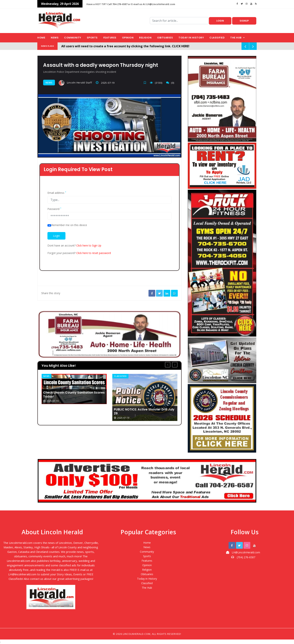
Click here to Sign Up (89, 245)
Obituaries (165, 38)
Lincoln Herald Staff (75, 83)
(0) (172, 83)
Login (220, 21)
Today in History (191, 38)
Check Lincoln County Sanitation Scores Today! (72, 393)
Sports (92, 38)
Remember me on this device (69, 224)
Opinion (128, 38)
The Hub (236, 38)
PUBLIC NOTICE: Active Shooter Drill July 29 (143, 410)
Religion (145, 38)
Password (54, 208)
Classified (217, 38)
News (55, 38)
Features (110, 38)
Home (41, 38)
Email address (57, 192)
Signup (244, 21)
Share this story (51, 292)
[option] (74, 388)
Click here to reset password (94, 252)
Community (73, 38)
